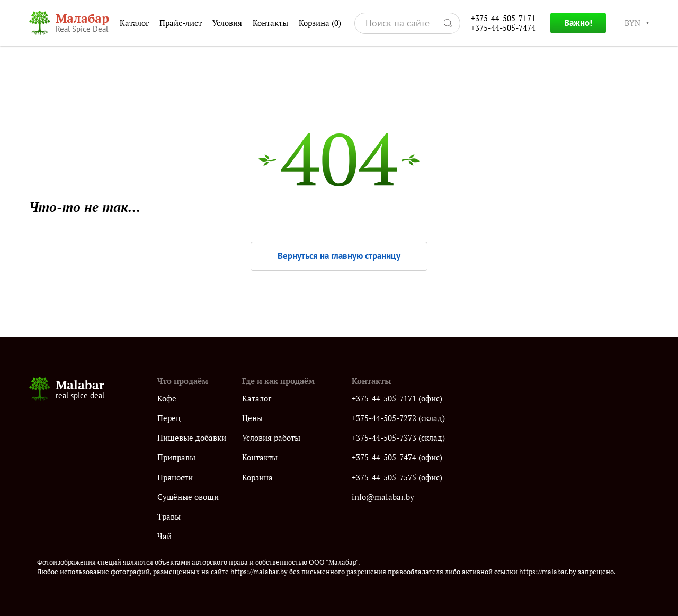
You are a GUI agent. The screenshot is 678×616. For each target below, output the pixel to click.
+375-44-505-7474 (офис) (397, 457)
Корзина (320, 23)
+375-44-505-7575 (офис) (397, 477)
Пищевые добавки (192, 438)
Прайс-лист (181, 23)
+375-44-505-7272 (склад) (398, 418)
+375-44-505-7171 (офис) (397, 399)
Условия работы (271, 438)
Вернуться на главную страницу (339, 256)
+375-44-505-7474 (503, 28)
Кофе (167, 399)
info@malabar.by (383, 497)
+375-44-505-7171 (503, 18)
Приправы (176, 457)
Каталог (134, 23)
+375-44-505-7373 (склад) (398, 438)
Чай (164, 536)
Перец (169, 418)
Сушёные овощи (188, 497)
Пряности (175, 477)
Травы (169, 517)
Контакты (270, 23)
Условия (227, 23)
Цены (252, 418)
